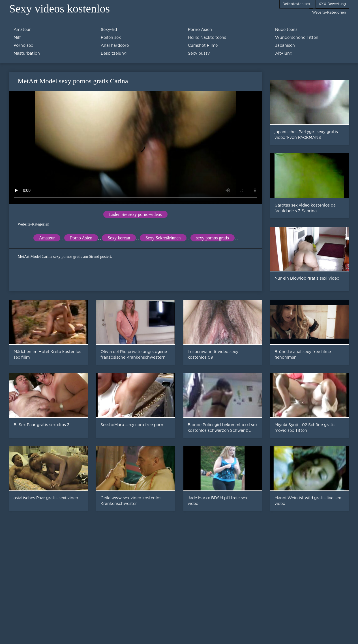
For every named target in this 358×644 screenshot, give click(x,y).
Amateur (47, 238)
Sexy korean (119, 238)
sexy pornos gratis (213, 238)
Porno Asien (81, 238)
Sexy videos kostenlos (60, 9)
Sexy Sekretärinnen (163, 238)
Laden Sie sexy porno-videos (135, 214)
